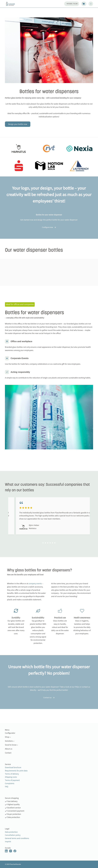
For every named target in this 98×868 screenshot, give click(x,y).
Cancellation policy (13, 835)
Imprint (8, 842)
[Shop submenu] (10, 737)
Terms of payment (12, 780)
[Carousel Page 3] (48, 543)
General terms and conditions (17, 838)
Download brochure (13, 767)
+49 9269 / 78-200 (72, 4)
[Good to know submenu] (17, 745)
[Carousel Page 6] (55, 543)
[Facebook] (15, 851)
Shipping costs (11, 777)
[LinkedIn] (6, 851)
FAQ (77, 687)
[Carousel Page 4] (50, 543)
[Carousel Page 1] (43, 543)
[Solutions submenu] (14, 741)
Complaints (10, 783)
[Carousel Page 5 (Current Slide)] (52, 543)
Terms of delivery (12, 774)
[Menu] (91, 4)
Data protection (11, 832)
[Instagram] (11, 851)
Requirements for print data (16, 771)
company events (35, 584)
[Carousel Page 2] (45, 543)
